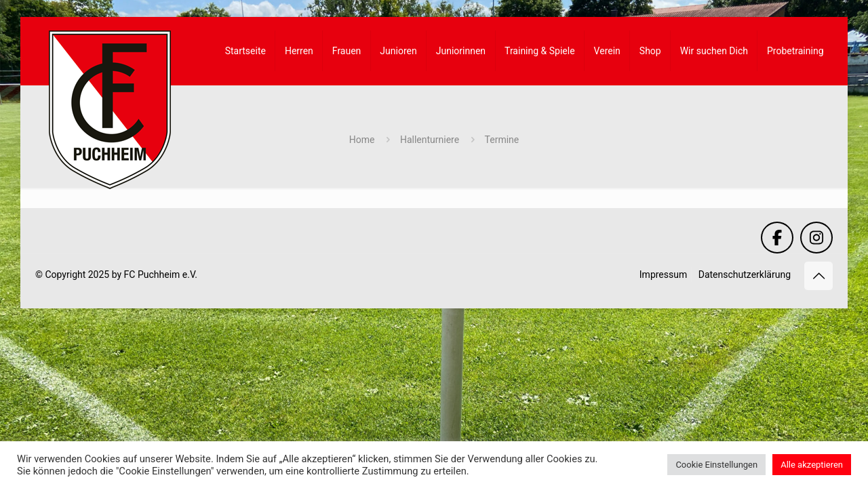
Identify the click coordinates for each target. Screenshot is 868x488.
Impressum (663, 274)
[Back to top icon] (818, 276)
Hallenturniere (430, 140)
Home (362, 140)
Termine (502, 140)
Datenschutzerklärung (745, 274)
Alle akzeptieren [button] (812, 465)
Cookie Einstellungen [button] (716, 465)
